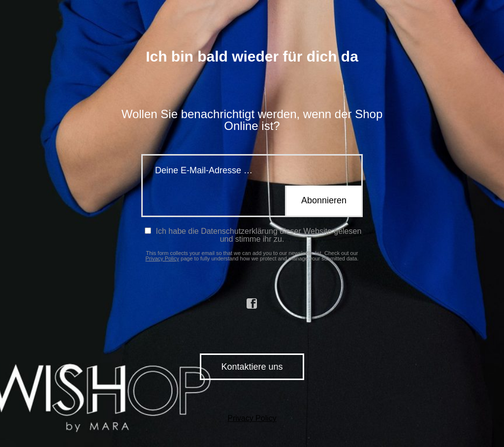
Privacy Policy (162, 258)
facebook (252, 304)
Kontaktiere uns (252, 367)
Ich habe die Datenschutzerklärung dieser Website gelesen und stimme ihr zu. (253, 235)
